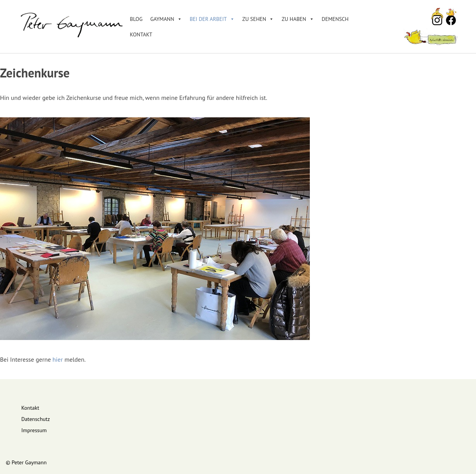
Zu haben (298, 19)
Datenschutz (36, 419)
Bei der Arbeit (212, 19)
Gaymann (166, 19)
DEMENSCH (335, 19)
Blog (136, 19)
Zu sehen (258, 19)
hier (58, 359)
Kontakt (141, 34)
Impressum (34, 430)
